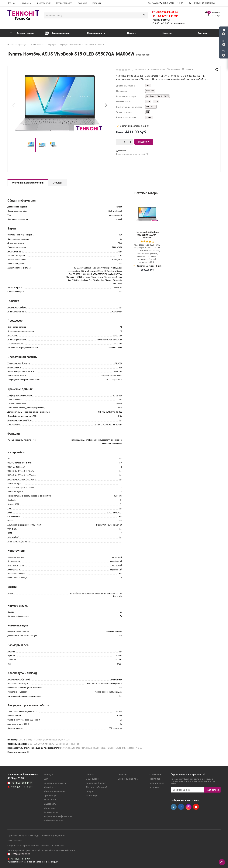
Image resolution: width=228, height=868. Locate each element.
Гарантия (167, 33)
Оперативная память (55, 783)
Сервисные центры (128, 779)
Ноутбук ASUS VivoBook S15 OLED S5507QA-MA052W (147, 235)
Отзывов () (140, 70)
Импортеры (92, 796)
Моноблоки (50, 787)
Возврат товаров (64, 3)
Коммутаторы (51, 812)
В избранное (173, 70)
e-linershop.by (52, 862)
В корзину (144, 142)
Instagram (189, 807)
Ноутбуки (49, 775)
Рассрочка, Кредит (96, 783)
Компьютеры (51, 800)
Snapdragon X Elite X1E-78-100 (158, 96)
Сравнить (187, 69)
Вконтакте (174, 807)
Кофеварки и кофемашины (58, 816)
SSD (148, 112)
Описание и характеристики (28, 183)
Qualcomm (150, 91)
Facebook (181, 807)
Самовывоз (92, 779)
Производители (43, 3)
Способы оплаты (96, 33)
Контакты (203, 33)
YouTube (196, 807)
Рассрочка (82, 3)
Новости (132, 33)
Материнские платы (54, 791)
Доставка (96, 3)
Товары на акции (57, 33)
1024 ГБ (149, 117)
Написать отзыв (158, 70)
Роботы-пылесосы (54, 821)
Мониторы (49, 808)
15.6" (148, 86)
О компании (26, 3)
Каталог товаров (22, 33)
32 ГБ (156, 101)
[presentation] (13, 105)
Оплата (90, 775)
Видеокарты (50, 804)
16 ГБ (148, 101)
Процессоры (50, 796)
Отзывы (11, 3)
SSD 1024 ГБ (151, 107)
